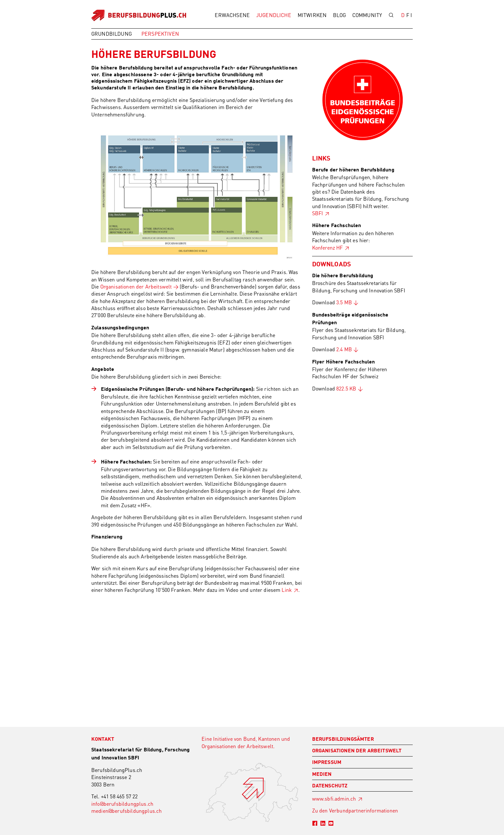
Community (367, 15)
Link (287, 590)
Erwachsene (232, 15)
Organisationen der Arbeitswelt (136, 286)
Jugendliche (274, 15)
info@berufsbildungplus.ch (122, 804)
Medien (322, 775)
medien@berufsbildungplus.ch (126, 811)
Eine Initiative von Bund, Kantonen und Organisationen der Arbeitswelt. (246, 742)
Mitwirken (312, 15)
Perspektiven (160, 34)
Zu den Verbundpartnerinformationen (355, 810)
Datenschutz (330, 786)
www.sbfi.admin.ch (334, 798)
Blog (339, 15)
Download (332, 302)
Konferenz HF (328, 248)
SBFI (318, 213)
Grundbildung (112, 34)
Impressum (327, 763)
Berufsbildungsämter (343, 739)
